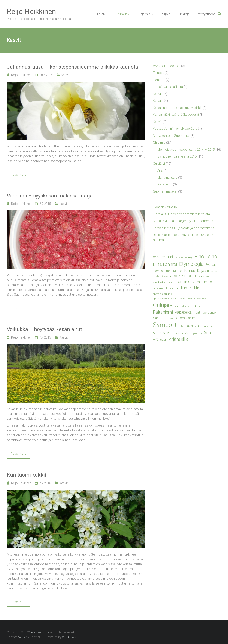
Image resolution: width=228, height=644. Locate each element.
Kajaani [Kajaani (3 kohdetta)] (203, 271)
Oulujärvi (159, 164)
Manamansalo (167, 178)
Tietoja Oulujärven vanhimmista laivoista (181, 214)
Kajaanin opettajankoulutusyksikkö (177, 108)
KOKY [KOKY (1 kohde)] (177, 276)
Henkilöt (159, 80)
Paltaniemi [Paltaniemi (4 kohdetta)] (163, 312)
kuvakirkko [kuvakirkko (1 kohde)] (159, 282)
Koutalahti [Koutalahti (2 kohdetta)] (189, 276)
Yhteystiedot (206, 14)
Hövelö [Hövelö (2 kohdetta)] (158, 271)
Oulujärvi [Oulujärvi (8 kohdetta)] (163, 305)
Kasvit (65, 75)
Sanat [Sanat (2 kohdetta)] (157, 318)
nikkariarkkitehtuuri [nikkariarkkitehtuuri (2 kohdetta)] (166, 288)
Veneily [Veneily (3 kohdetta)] (159, 333)
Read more (19, 175)
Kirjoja (166, 14)
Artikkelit (121, 14)
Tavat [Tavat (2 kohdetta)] (189, 326)
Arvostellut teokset (167, 66)
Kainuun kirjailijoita (170, 87)
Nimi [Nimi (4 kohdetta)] (198, 288)
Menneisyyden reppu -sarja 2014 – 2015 (186, 150)
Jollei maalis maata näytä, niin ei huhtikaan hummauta (183, 237)
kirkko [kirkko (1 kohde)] (156, 276)
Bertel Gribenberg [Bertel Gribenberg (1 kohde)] (184, 257)
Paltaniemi (165, 184)
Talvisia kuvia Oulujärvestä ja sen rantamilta (184, 228)
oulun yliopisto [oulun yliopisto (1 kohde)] (183, 306)
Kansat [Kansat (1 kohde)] (215, 271)
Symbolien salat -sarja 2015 (177, 156)
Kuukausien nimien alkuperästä (175, 129)
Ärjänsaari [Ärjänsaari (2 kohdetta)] (160, 340)
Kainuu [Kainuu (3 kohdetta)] (190, 271)
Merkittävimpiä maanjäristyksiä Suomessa (183, 221)
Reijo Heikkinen (31, 11)
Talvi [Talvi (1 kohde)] (181, 326)
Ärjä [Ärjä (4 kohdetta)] (207, 333)
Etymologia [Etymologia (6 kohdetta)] (191, 264)
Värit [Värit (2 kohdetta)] (188, 333)
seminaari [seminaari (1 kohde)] (169, 318)
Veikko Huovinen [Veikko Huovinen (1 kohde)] (204, 326)
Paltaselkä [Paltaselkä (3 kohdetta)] (183, 312)
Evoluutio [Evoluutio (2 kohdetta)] (212, 265)
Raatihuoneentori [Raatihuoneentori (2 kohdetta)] (206, 313)
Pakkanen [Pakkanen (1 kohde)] (198, 306)
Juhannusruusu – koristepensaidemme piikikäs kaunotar (73, 67)
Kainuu (158, 94)
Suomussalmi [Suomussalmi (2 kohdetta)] (186, 318)
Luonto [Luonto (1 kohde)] (170, 282)
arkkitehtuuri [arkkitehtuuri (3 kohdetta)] (163, 257)
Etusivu (102, 14)
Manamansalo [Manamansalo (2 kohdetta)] (202, 282)
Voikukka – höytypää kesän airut (44, 329)
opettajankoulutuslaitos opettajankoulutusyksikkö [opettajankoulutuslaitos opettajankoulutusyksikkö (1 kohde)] (180, 299)
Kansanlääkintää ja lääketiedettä (176, 115)
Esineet (158, 73)
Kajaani (158, 101)
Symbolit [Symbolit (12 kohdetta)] (165, 325)
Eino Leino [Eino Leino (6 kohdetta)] (206, 257)
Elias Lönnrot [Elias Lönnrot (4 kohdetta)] (165, 264)
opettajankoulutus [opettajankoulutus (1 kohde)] (163, 294)
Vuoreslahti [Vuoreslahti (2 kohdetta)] (175, 333)
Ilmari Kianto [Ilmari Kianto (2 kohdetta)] (174, 271)
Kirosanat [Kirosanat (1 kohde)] (167, 276)
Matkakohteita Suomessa (171, 136)
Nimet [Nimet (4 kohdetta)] (186, 288)
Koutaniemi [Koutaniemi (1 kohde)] (204, 276)
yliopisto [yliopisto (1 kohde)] (197, 333)
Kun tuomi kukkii (26, 475)
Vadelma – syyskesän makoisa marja (50, 196)
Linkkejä (184, 14)
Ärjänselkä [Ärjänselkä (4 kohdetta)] (179, 339)
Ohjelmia (144, 14)
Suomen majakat (165, 191)
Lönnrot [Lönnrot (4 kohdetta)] (183, 282)
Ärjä (160, 170)
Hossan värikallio (165, 207)
